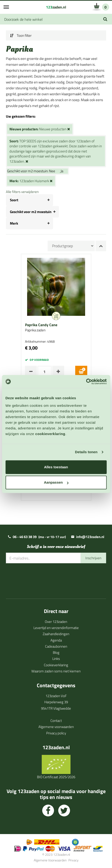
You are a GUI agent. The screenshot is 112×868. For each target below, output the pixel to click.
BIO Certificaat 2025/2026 (56, 777)
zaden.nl (56, 7)
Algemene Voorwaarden (50, 860)
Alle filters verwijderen (22, 192)
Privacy (73, 860)
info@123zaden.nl (90, 537)
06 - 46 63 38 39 (25, 537)
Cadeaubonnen (56, 646)
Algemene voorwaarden (56, 727)
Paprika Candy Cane (41, 325)
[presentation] (42, 578)
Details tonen (86, 452)
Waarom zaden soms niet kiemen (56, 671)
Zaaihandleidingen (56, 634)
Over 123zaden (56, 622)
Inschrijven (93, 558)
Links (56, 659)
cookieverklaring (50, 434)
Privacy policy (56, 733)
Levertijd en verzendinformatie (56, 628)
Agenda (56, 640)
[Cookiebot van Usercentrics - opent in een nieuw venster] (86, 382)
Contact (56, 721)
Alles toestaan (56, 467)
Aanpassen (56, 482)
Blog (56, 652)
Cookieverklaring (56, 665)
